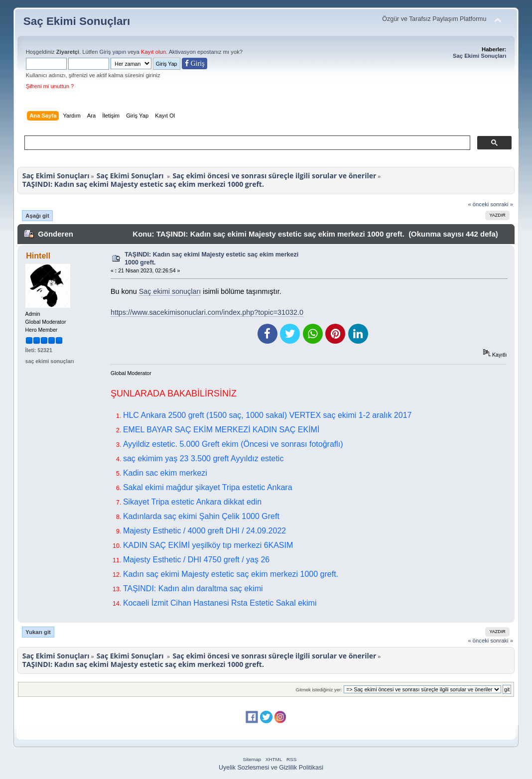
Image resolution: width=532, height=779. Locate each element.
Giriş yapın (113, 52)
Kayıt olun (153, 52)
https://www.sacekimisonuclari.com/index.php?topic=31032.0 (207, 312)
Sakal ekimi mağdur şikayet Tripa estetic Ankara (208, 487)
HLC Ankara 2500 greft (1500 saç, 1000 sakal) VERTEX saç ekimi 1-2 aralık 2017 (267, 415)
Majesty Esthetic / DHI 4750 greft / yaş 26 (196, 560)
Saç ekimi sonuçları (170, 291)
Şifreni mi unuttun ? (50, 86)
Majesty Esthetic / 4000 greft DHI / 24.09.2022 (204, 531)
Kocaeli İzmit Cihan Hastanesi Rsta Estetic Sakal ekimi (220, 603)
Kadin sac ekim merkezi (165, 473)
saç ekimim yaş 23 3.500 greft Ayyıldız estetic (203, 458)
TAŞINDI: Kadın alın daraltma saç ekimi (193, 588)
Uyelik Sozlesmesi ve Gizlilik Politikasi (271, 768)
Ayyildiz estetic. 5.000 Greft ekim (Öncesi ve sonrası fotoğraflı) (233, 444)
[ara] (247, 143)
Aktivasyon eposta (192, 52)
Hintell (38, 256)
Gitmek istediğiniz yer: (319, 690)
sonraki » (502, 204)
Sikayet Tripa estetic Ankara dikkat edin (192, 502)
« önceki (478, 204)
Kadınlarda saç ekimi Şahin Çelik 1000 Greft (201, 516)
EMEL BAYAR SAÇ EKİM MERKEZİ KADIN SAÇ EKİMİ (221, 430)
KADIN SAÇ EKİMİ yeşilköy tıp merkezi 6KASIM (208, 545)
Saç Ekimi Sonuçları (77, 21)
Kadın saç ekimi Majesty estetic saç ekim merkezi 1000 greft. (231, 574)
